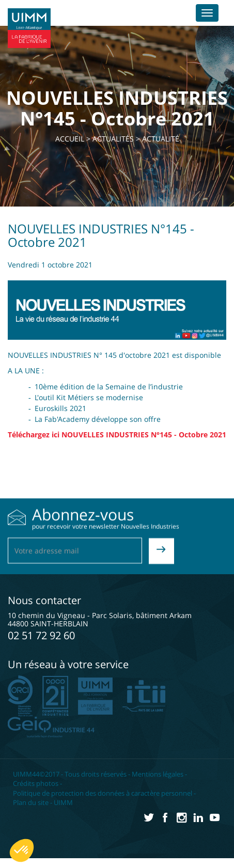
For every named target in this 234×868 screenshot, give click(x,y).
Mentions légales (158, 774)
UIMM (63, 802)
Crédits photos (36, 783)
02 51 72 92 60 (41, 635)
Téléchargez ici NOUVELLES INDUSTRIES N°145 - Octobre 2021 (117, 435)
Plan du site (31, 802)
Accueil (70, 139)
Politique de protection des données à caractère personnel (103, 793)
